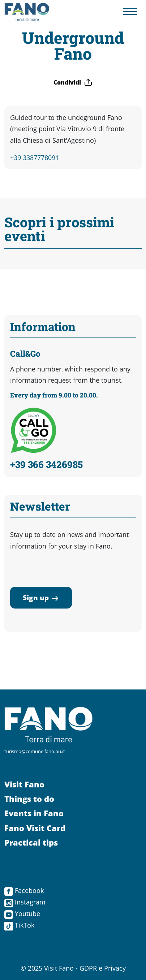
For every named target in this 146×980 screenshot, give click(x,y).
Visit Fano (24, 784)
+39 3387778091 (35, 158)
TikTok (19, 925)
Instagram (25, 902)
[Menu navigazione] (130, 12)
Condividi (73, 82)
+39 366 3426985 (46, 464)
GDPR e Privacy (103, 968)
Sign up (41, 598)
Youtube (22, 914)
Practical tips (31, 843)
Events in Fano (34, 813)
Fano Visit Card (35, 828)
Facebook (24, 890)
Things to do (29, 799)
